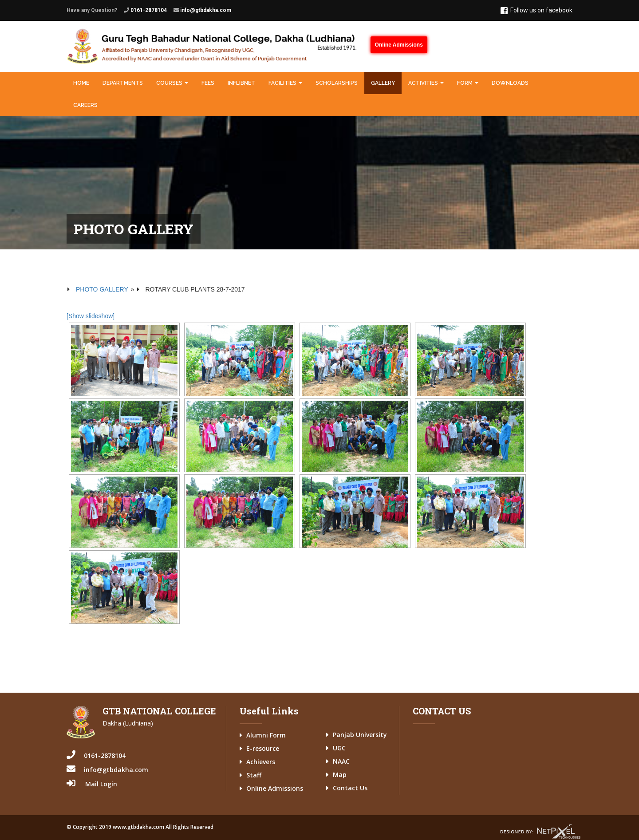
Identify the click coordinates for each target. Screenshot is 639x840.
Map (340, 775)
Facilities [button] (285, 83)
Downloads (510, 83)
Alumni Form (266, 735)
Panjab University (360, 735)
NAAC (341, 761)
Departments (123, 83)
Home (81, 83)
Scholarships (337, 83)
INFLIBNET (241, 83)
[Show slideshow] (91, 316)
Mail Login (101, 784)
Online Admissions (399, 45)
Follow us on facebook (536, 10)
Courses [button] (172, 83)
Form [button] (468, 83)
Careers (85, 105)
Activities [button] (426, 83)
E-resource (263, 748)
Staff (254, 775)
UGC (339, 748)
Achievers (261, 762)
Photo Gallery (102, 289)
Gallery (383, 83)
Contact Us (350, 788)
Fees (208, 83)
